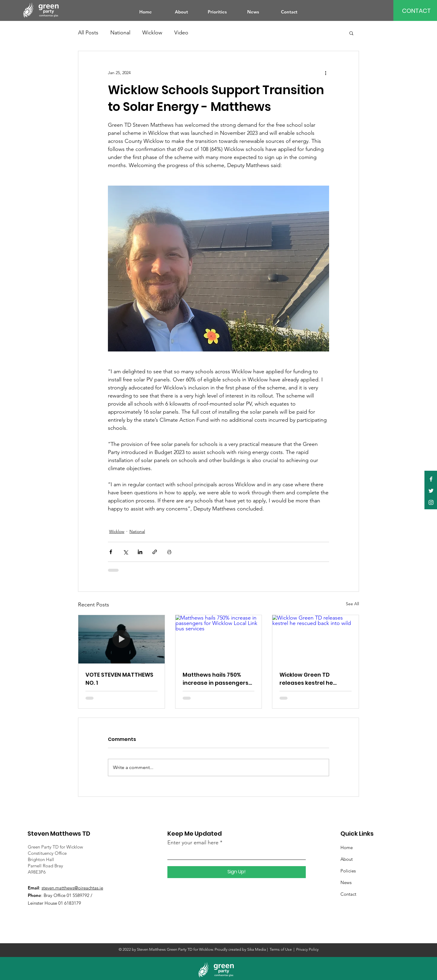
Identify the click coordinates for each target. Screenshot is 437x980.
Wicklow (152, 33)
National (120, 33)
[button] (351, 33)
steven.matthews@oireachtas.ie (72, 888)
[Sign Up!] (237, 872)
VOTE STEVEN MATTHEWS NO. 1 (119, 679)
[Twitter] (431, 491)
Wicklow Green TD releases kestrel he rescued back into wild (311, 679)
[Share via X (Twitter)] (125, 552)
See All (352, 604)
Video (181, 33)
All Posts (88, 33)
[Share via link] (155, 552)
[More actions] (326, 73)
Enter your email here (193, 843)
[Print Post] (169, 552)
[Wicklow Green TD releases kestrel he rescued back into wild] (315, 639)
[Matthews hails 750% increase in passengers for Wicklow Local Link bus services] (219, 639)
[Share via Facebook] (111, 552)
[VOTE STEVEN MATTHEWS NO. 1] (122, 639)
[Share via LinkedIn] (140, 552)
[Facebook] (431, 479)
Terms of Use (281, 949)
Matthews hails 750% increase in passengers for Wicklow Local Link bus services (216, 679)
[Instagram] (431, 502)
